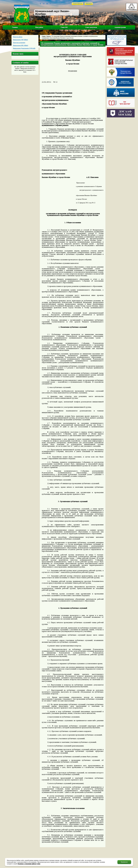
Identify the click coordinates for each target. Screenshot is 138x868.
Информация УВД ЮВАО (20, 40)
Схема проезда (78, 4)
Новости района (18, 37)
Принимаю (124, 862)
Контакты (89, 4)
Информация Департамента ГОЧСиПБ (24, 48)
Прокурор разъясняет (19, 43)
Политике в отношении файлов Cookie (29, 864)
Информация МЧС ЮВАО (21, 45)
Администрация (120, 27)
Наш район (39, 27)
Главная (15, 27)
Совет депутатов (91, 27)
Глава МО (64, 27)
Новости (49, 36)
